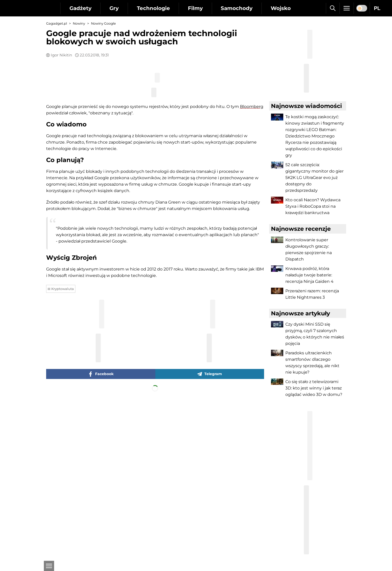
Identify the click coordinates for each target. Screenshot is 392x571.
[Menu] (347, 8)
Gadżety (81, 8)
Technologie (154, 8)
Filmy (196, 8)
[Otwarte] (49, 566)
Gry (114, 8)
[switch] (362, 8)
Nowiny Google (103, 23)
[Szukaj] (333, 8)
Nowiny (79, 23)
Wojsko (282, 8)
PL (377, 8)
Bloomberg (252, 223)
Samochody (237, 8)
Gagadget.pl (57, 23)
